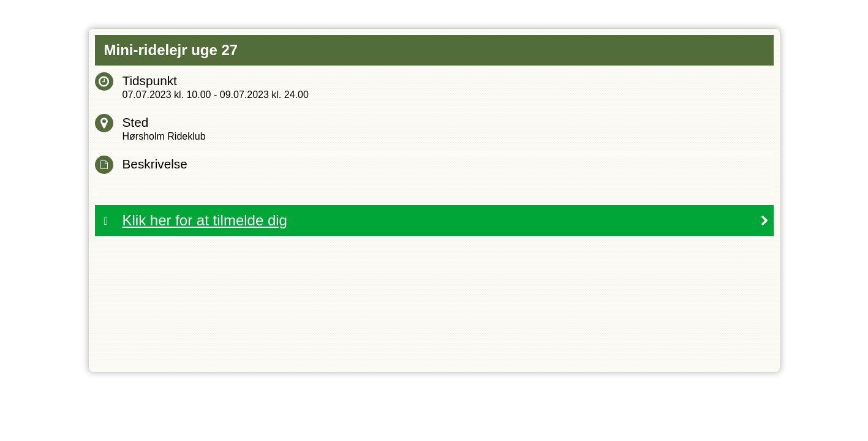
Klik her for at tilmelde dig (205, 220)
